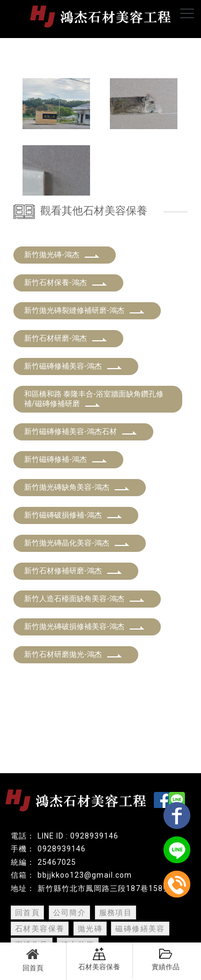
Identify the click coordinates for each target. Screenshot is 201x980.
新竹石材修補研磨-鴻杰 (73, 571)
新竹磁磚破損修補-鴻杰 (73, 515)
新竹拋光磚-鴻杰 (62, 255)
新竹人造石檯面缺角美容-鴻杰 (84, 599)
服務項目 (116, 912)
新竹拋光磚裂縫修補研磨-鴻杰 (84, 310)
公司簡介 (70, 912)
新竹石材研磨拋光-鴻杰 (73, 654)
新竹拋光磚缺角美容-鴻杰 (77, 487)
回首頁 (33, 960)
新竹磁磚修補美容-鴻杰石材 (81, 431)
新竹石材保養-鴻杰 (66, 282)
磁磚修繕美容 (140, 929)
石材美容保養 (99, 959)
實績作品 (166, 959)
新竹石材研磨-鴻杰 (66, 338)
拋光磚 (90, 929)
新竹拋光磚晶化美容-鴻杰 (77, 543)
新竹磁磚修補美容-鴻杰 (73, 366)
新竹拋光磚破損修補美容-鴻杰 (84, 626)
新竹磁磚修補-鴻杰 (66, 459)
